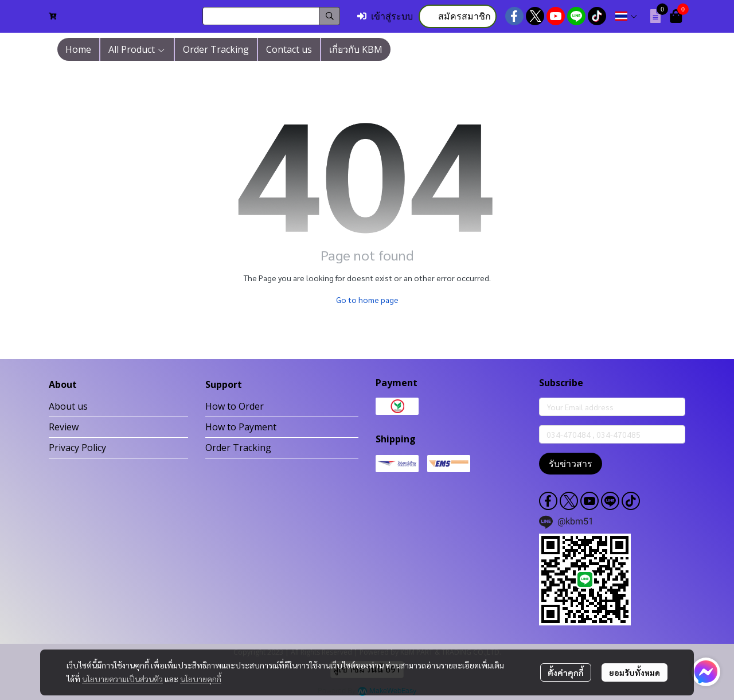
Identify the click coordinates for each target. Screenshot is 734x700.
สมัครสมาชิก (458, 16)
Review (64, 427)
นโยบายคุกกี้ (201, 679)
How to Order (235, 406)
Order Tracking (238, 448)
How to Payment (241, 427)
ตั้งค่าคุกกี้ (566, 672)
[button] (271, 16)
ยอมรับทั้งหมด (635, 672)
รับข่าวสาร (571, 464)
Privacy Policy (77, 448)
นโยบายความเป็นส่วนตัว (122, 679)
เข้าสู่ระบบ (385, 16)
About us (68, 406)
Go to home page (367, 300)
